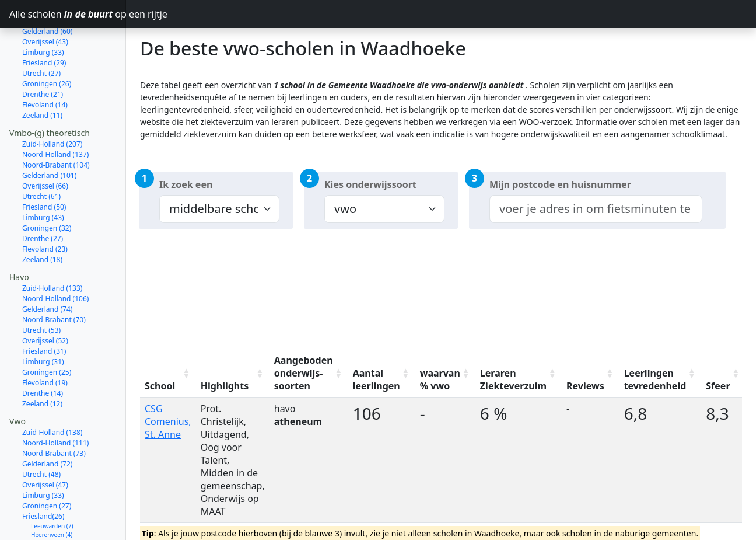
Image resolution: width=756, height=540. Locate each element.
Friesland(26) (43, 475)
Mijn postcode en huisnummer (560, 184)
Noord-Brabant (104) (56, 123)
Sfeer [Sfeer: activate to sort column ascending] (718, 386)
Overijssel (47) (45, 443)
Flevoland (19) (45, 341)
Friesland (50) (44, 166)
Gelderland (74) (47, 268)
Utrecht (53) (41, 289)
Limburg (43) (43, 176)
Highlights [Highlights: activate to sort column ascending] (225, 386)
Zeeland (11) (42, 74)
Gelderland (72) (47, 422)
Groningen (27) (47, 464)
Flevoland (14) (45, 63)
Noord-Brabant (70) (54, 278)
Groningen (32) (47, 187)
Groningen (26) (47, 42)
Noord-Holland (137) (55, 113)
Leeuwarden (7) (52, 485)
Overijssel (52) (45, 299)
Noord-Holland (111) (55, 401)
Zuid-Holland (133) (52, 247)
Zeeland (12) (42, 362)
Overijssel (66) (45, 144)
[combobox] (596, 209)
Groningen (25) (47, 331)
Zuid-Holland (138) (52, 391)
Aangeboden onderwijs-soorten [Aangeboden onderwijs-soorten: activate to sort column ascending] (304, 373)
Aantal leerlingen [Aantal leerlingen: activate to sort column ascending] (377, 379)
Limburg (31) (43, 320)
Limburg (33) (43, 454)
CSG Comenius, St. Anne (168, 421)
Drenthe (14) (43, 352)
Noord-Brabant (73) (54, 412)
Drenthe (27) (43, 197)
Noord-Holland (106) (55, 257)
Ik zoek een (186, 184)
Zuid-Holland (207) (52, 102)
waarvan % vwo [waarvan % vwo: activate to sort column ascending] (440, 379)
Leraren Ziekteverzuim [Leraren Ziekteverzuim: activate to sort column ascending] (513, 379)
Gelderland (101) (49, 134)
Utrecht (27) (41, 32)
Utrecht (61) (41, 155)
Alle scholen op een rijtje (68, 14)
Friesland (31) (44, 310)
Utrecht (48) (41, 433)
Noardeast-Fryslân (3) (60, 502)
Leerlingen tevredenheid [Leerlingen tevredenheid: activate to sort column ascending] (655, 379)
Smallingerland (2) (56, 520)
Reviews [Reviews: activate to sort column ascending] (585, 386)
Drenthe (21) (43, 53)
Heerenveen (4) (52, 493)
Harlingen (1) (49, 528)
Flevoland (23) (45, 208)
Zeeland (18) (42, 218)
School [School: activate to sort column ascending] (160, 386)
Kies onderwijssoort (370, 184)
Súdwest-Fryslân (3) (57, 511)
